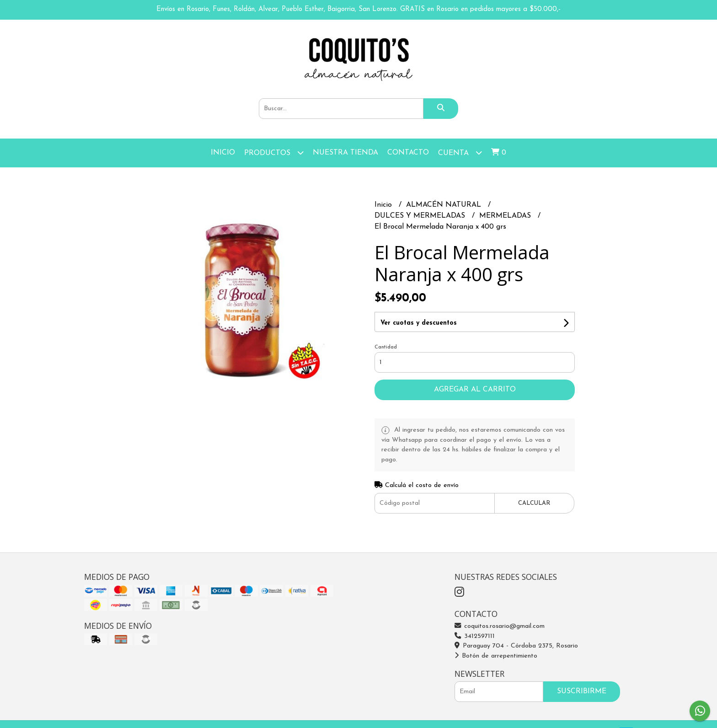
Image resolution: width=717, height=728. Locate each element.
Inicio (223, 153)
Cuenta (460, 153)
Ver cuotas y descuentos (419, 323)
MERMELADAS (506, 216)
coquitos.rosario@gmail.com (500, 626)
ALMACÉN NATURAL (445, 205)
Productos (274, 153)
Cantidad (386, 347)
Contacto (408, 153)
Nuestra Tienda (345, 153)
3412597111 (475, 636)
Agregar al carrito (475, 390)
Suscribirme (582, 691)
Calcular (534, 503)
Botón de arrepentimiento (496, 656)
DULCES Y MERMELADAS (421, 216)
